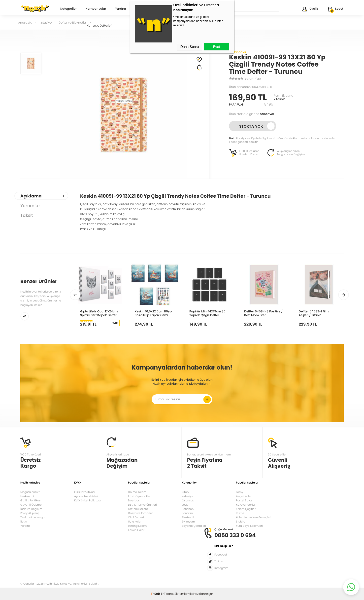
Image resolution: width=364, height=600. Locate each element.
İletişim (25, 522)
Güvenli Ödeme (31, 505)
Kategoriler (68, 9)
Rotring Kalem (137, 526)
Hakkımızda (28, 496)
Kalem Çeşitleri (246, 509)
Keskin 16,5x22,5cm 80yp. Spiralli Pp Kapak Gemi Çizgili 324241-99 (154, 313)
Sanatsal (188, 513)
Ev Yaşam (188, 522)
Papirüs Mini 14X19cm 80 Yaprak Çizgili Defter (207, 313)
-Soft (156, 594)
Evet (216, 47)
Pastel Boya (244, 500)
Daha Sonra (190, 47)
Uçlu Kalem (136, 522)
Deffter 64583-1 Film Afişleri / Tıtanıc (314, 313)
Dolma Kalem (137, 492)
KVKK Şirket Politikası (87, 500)
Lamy (240, 492)
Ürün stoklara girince (252, 114)
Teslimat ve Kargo (32, 517)
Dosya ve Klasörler (140, 513)
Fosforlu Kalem (138, 509)
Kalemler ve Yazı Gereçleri (254, 517)
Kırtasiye (188, 496)
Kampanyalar (96, 9)
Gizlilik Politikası (31, 500)
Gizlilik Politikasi (85, 492)
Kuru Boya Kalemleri (249, 526)
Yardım (120, 9)
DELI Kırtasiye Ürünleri (142, 505)
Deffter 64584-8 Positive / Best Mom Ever (263, 313)
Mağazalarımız (30, 492)
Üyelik (310, 9)
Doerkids (134, 500)
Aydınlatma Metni (86, 496)
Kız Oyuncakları (246, 505)
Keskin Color (136, 530)
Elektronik (188, 517)
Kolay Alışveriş (30, 513)
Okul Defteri (136, 517)
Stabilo (241, 522)
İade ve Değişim (31, 509)
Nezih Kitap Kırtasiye (35, 9)
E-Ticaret (167, 594)
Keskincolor (238, 52)
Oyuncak (188, 500)
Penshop (188, 509)
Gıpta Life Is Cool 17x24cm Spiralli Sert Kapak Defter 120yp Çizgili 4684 (99, 313)
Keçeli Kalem (245, 496)
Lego (185, 505)
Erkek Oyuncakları (140, 496)
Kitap (185, 492)
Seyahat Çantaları (194, 526)
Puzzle (240, 513)
